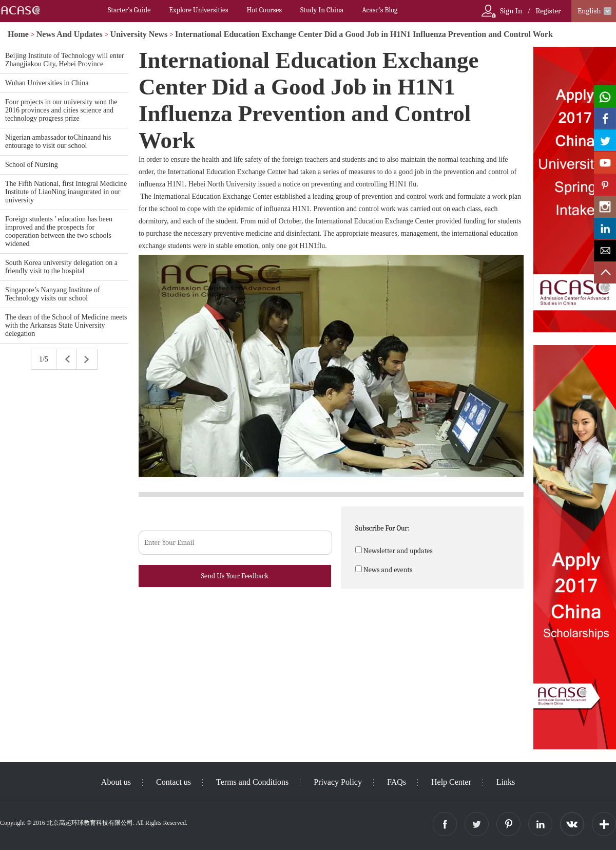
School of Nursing (32, 165)
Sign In (511, 11)
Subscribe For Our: (382, 528)
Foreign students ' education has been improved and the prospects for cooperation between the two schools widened (59, 231)
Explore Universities (198, 10)
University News (139, 34)
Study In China (322, 10)
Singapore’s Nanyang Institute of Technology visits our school (53, 294)
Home (18, 34)
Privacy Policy (338, 782)
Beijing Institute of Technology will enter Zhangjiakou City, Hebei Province (65, 60)
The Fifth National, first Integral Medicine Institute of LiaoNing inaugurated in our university (66, 192)
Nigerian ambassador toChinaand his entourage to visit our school (58, 141)
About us (116, 782)
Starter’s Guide (129, 10)
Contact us (174, 782)
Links (506, 782)
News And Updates (70, 34)
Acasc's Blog (380, 10)
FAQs (397, 782)
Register (548, 11)
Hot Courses (264, 10)
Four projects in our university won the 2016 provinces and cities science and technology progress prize (61, 110)
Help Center (451, 782)
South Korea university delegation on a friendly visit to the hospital (61, 267)
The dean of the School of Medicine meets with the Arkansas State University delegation (66, 325)
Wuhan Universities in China (47, 83)
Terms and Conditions (252, 782)
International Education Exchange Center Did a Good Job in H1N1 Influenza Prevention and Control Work (364, 34)
